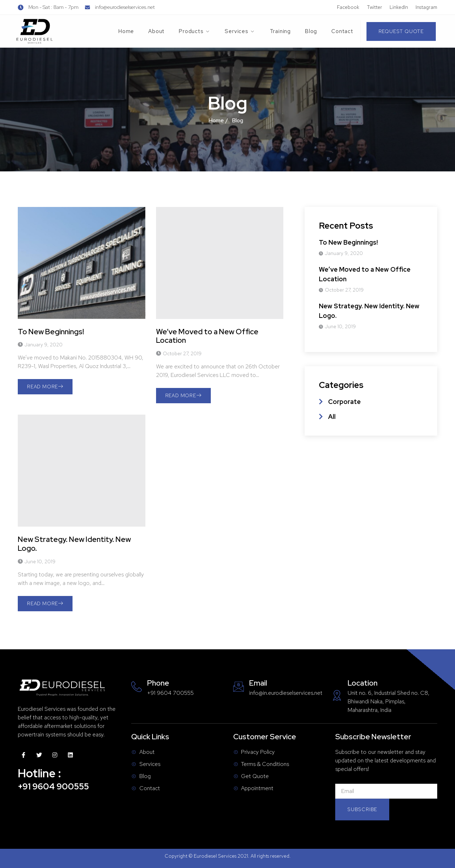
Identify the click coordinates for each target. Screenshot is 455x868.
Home (126, 31)
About (156, 31)
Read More (45, 387)
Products (195, 31)
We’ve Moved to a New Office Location (207, 336)
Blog (311, 31)
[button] (401, 31)
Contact (342, 31)
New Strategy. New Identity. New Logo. (74, 544)
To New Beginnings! (51, 332)
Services (240, 31)
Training (280, 31)
